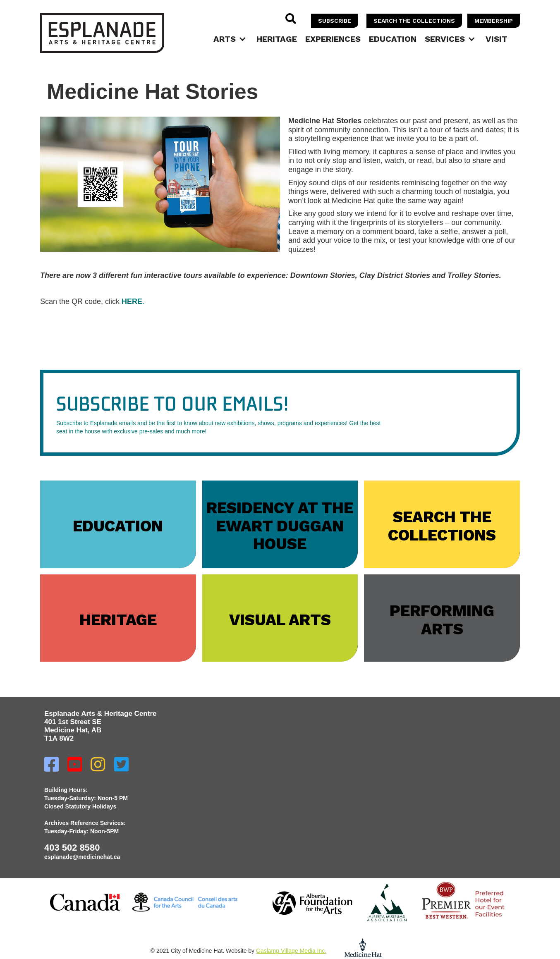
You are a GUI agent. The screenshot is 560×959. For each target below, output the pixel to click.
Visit (497, 39)
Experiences (333, 39)
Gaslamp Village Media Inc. (291, 951)
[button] (231, 39)
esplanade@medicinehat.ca (82, 857)
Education (393, 39)
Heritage (277, 39)
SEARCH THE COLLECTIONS (414, 21)
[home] (102, 33)
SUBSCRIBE (335, 21)
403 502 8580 (72, 848)
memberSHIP (494, 21)
